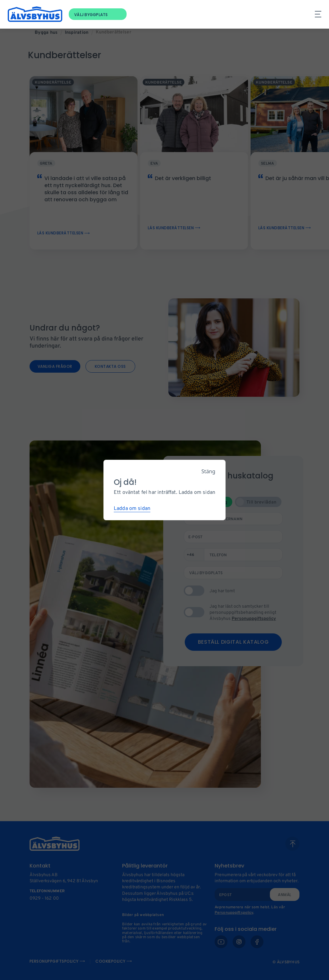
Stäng (208, 471)
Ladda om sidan (132, 509)
